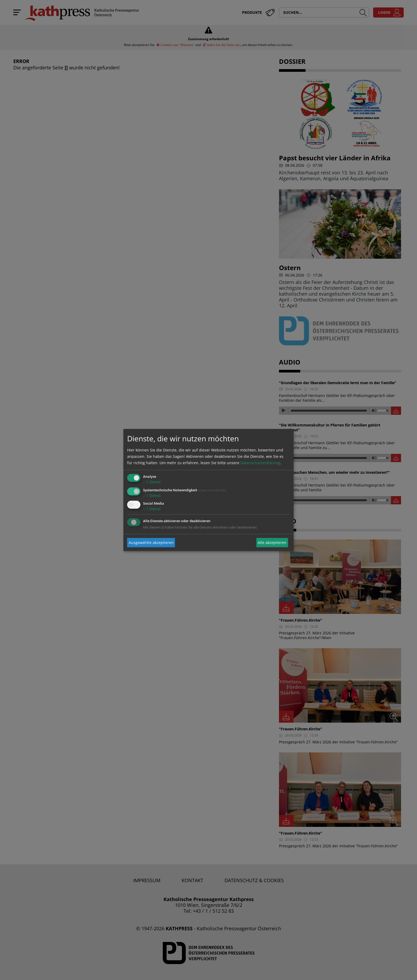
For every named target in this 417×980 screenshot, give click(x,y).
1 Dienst (152, 482)
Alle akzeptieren (272, 543)
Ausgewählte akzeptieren (151, 543)
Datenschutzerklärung (260, 463)
